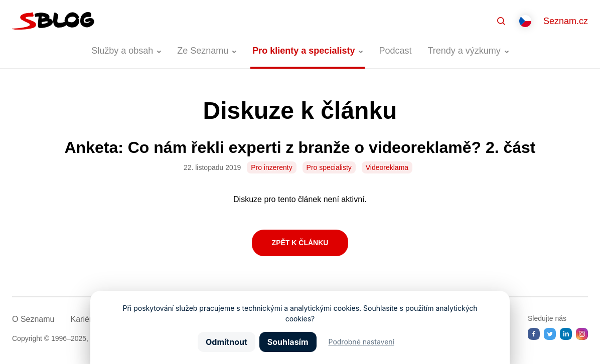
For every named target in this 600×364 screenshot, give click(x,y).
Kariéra (83, 319)
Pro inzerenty (271, 167)
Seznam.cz (566, 21)
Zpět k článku (300, 243)
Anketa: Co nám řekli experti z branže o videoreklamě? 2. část (300, 147)
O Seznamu (33, 319)
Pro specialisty (329, 167)
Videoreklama (387, 167)
